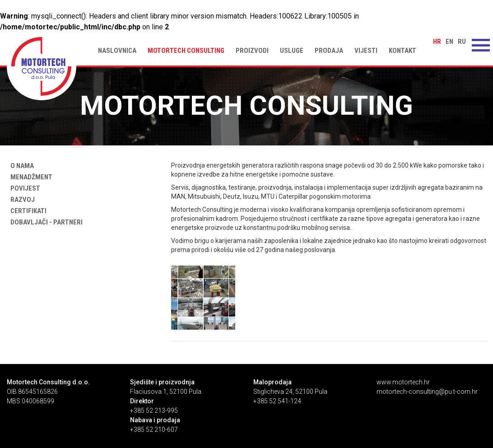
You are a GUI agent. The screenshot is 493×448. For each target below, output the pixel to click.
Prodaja (329, 51)
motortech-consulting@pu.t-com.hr (427, 392)
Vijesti (366, 51)
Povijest (23, 188)
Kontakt (402, 51)
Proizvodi (252, 51)
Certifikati (27, 211)
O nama (20, 166)
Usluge (292, 51)
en (449, 42)
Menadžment (30, 177)
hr (437, 42)
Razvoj (21, 200)
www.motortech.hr (403, 382)
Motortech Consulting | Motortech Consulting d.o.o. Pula (42, 66)
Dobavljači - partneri (45, 222)
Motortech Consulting (186, 51)
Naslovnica (117, 51)
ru (462, 42)
